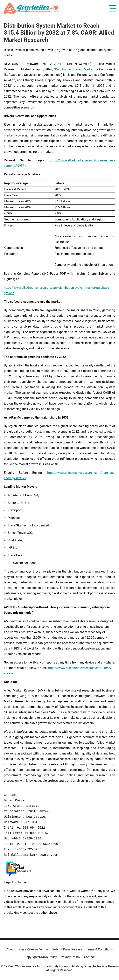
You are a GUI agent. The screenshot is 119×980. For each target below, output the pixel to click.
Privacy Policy (70, 957)
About (10, 949)
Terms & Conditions (99, 949)
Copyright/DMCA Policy (41, 957)
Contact (89, 957)
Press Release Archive (33, 949)
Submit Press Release (67, 949)
